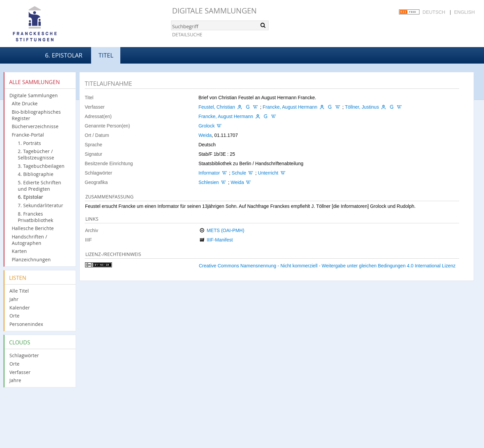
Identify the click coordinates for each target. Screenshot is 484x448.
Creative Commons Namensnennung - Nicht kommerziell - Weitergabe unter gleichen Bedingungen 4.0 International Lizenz (327, 266)
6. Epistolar (64, 55)
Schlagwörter (24, 355)
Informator (209, 173)
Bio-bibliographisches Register (36, 115)
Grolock (206, 126)
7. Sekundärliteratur (41, 205)
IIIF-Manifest (220, 240)
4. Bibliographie (36, 174)
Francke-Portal (28, 135)
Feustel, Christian (217, 107)
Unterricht (268, 173)
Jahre (15, 380)
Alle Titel (19, 291)
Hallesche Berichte (33, 228)
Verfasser (20, 372)
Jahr (14, 299)
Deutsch (434, 12)
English (464, 12)
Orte (14, 316)
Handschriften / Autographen (29, 240)
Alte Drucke (25, 103)
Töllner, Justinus (362, 107)
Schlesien (209, 182)
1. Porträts (29, 143)
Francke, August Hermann (290, 107)
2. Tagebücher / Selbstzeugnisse (36, 154)
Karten (19, 251)
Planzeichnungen (31, 259)
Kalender (20, 308)
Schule (239, 173)
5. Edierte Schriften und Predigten (39, 186)
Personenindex (26, 324)
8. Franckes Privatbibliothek (35, 217)
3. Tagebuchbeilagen (41, 166)
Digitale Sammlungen (214, 11)
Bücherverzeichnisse (35, 126)
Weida (205, 135)
